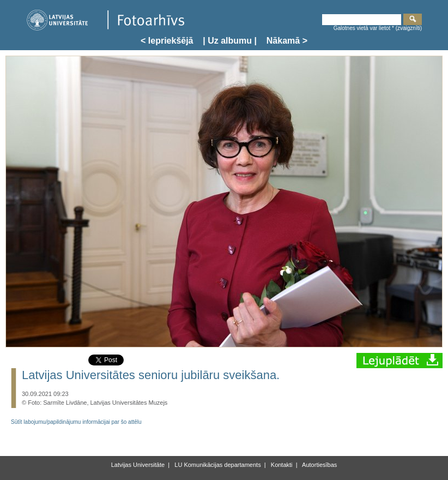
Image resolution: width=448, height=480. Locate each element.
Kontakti (281, 465)
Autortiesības (319, 465)
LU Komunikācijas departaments (217, 465)
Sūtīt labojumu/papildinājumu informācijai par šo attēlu (76, 422)
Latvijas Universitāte (138, 465)
